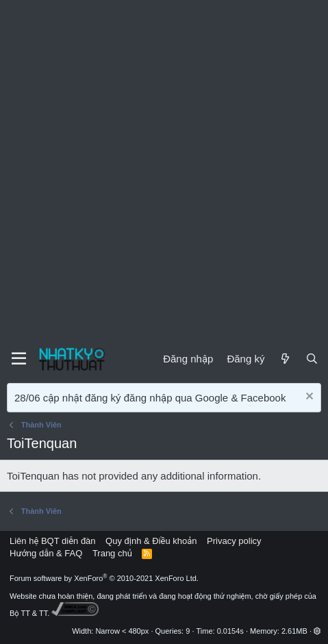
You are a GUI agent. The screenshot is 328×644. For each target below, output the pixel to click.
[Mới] (285, 359)
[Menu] (19, 359)
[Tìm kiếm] (312, 359)
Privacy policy (234, 541)
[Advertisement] (164, 171)
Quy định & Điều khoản (151, 541)
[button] (317, 631)
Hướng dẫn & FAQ (46, 553)
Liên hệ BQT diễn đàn (53, 541)
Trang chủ (112, 553)
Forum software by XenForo (104, 578)
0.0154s (230, 631)
